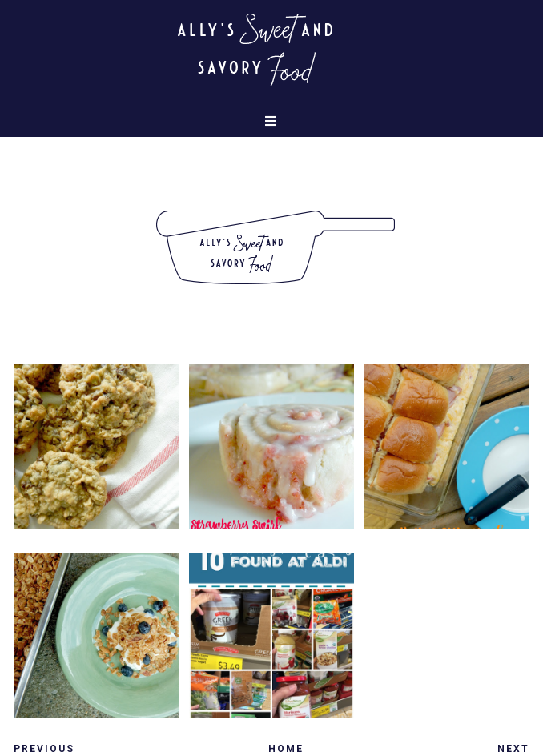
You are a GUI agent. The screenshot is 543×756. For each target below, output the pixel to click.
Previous (44, 749)
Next (513, 749)
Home (286, 749)
